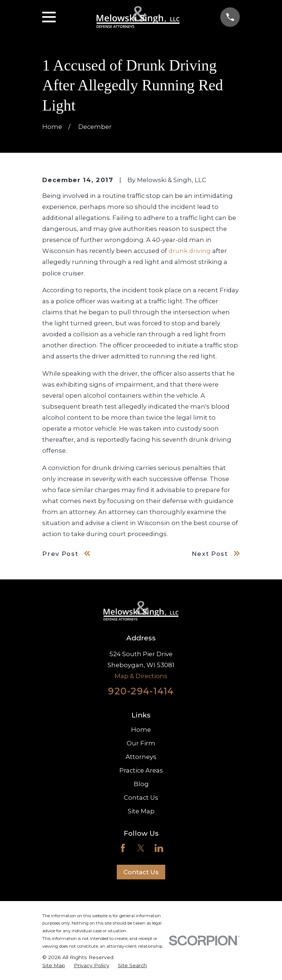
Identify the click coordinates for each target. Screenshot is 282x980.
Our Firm (141, 743)
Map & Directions (141, 676)
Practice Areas (141, 770)
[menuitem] (54, 965)
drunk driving (190, 251)
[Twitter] (141, 848)
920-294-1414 (141, 691)
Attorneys (141, 757)
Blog (141, 784)
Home (141, 730)
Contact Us (141, 798)
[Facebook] (123, 848)
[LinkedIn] (159, 848)
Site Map (141, 811)
